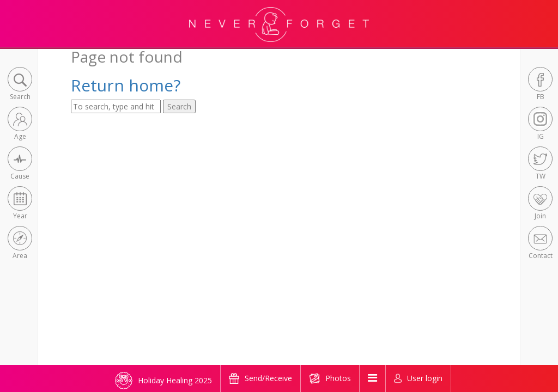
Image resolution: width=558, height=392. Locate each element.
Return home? (126, 85)
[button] (20, 85)
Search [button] (179, 106)
